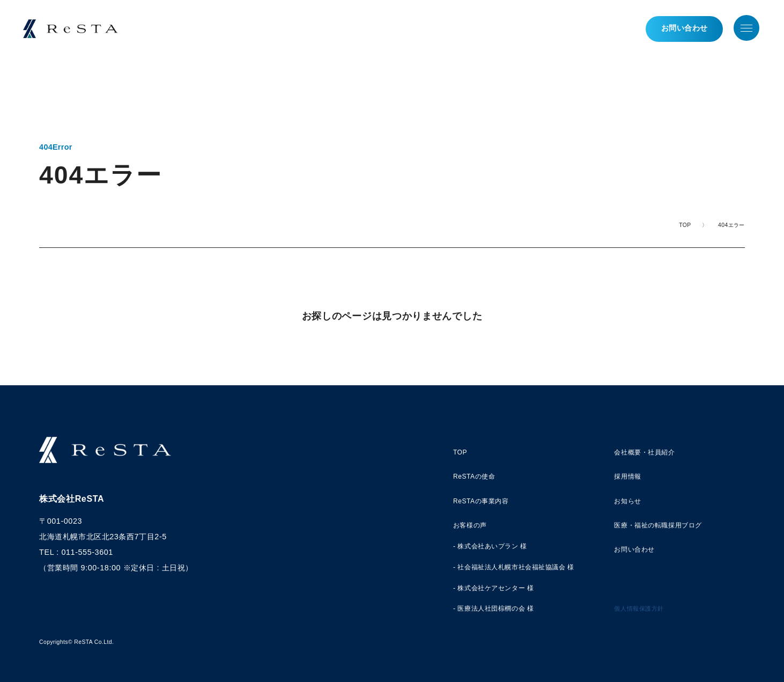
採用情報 (627, 476)
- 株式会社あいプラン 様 (490, 546)
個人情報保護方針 (639, 608)
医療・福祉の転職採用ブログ (658, 525)
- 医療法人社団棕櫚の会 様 (494, 608)
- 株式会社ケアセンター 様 (494, 588)
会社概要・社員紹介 (644, 452)
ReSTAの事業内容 (481, 501)
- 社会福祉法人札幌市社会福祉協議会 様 (514, 567)
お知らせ (627, 501)
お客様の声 (470, 525)
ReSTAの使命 (474, 476)
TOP (685, 225)
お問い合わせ (681, 30)
